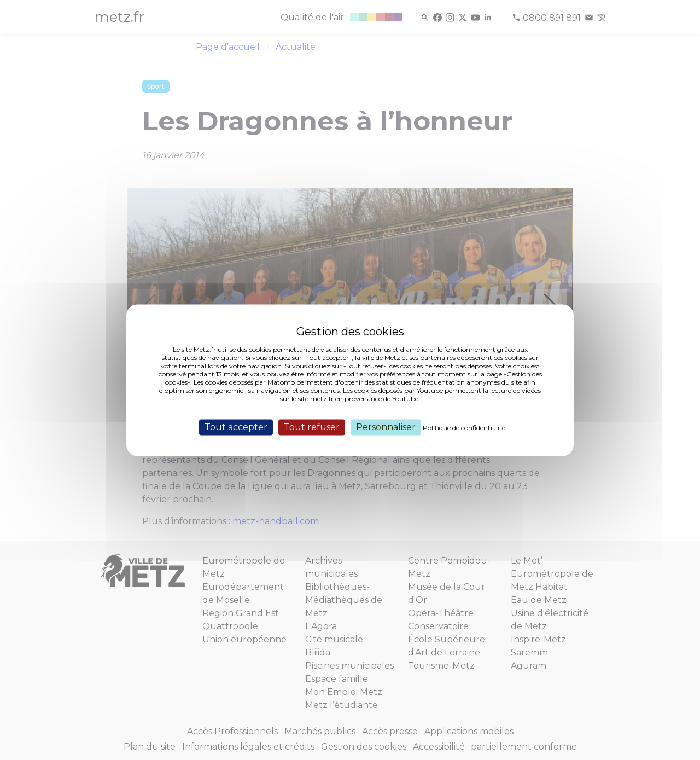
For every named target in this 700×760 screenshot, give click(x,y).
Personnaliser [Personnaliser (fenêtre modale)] (386, 427)
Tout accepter (236, 427)
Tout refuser (312, 427)
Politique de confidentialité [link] (464, 428)
